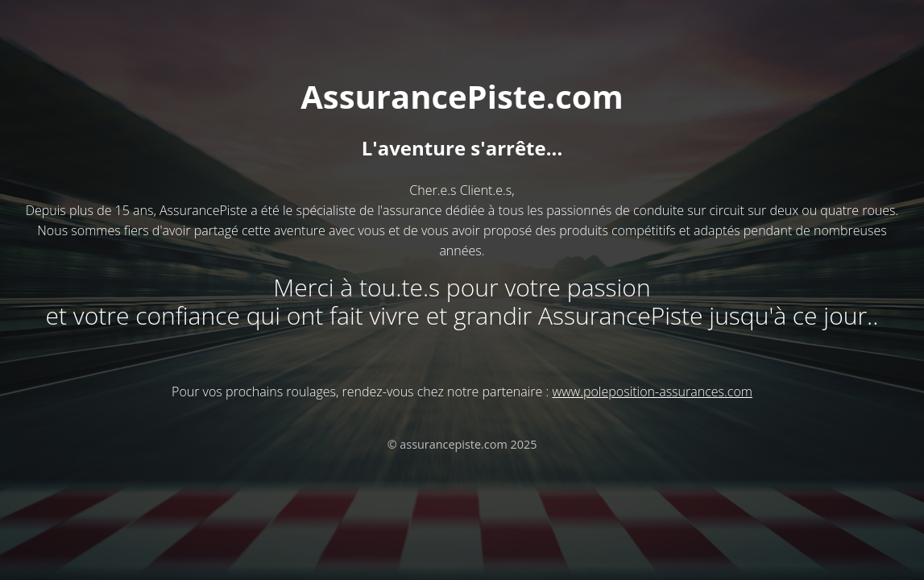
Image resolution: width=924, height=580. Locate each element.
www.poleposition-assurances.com (652, 391)
